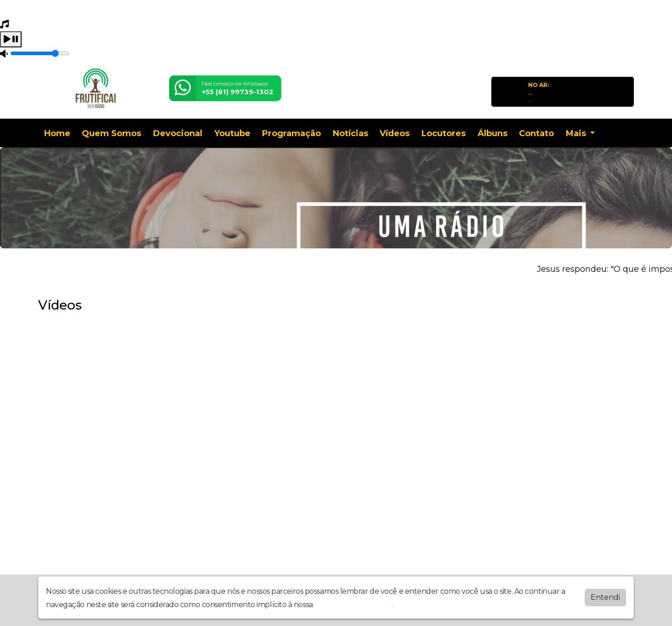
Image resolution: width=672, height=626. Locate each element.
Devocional (178, 133)
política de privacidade (353, 605)
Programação (291, 133)
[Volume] (40, 53)
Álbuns (493, 133)
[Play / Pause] (11, 39)
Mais (577, 133)
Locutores (444, 133)
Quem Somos (111, 133)
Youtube (232, 133)
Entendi (605, 597)
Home (57, 133)
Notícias (350, 133)
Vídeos (395, 133)
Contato (536, 133)
